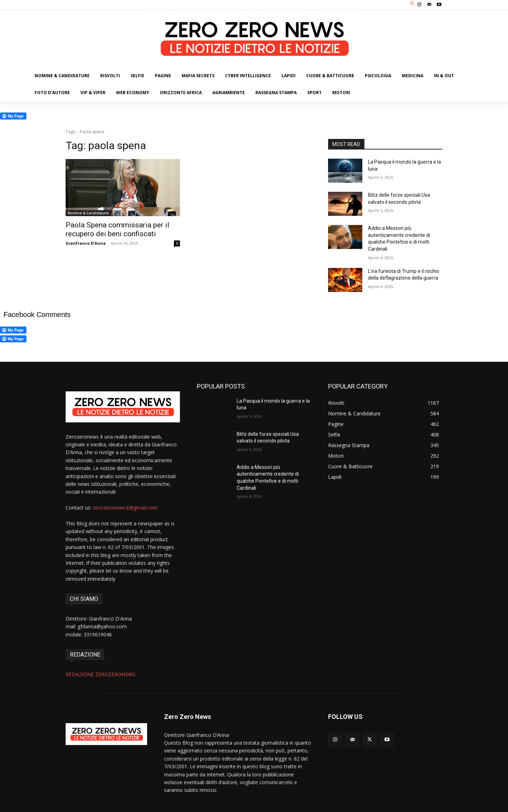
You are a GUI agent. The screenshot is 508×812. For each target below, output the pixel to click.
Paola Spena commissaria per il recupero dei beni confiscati (117, 229)
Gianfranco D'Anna (86, 243)
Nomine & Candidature (88, 213)
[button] (413, 4)
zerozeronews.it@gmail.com (125, 508)
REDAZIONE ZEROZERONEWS (101, 674)
